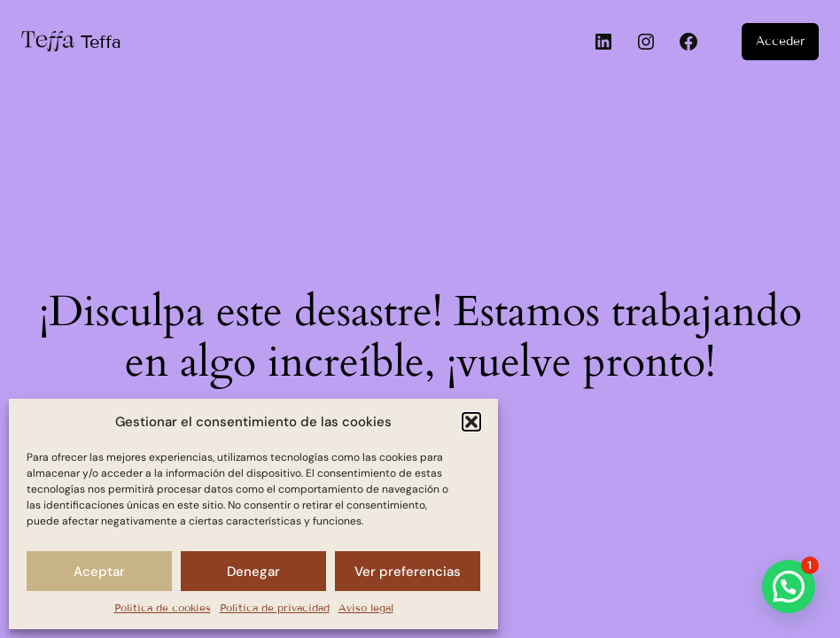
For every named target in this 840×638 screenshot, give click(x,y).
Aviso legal (366, 607)
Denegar (253, 572)
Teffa (101, 42)
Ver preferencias (408, 572)
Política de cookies (163, 607)
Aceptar (99, 572)
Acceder (780, 41)
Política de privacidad (275, 607)
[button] (471, 422)
